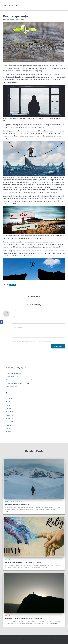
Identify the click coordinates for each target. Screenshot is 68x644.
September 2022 (10, 425)
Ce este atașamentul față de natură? (15, 377)
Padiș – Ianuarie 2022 (11, 387)
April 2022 (9, 432)
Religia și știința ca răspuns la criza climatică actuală (19, 380)
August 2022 (9, 429)
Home (30, 3)
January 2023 (9, 419)
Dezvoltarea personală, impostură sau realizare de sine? (20, 383)
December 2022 (10, 422)
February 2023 (10, 415)
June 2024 (9, 402)
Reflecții (13, 285)
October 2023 (10, 412)
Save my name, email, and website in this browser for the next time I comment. (33, 341)
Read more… (9, 511)
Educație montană (11, 502)
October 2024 (10, 399)
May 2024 (9, 405)
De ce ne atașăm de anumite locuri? (15, 373)
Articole (51, 3)
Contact (61, 3)
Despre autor (40, 3)
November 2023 (10, 409)
